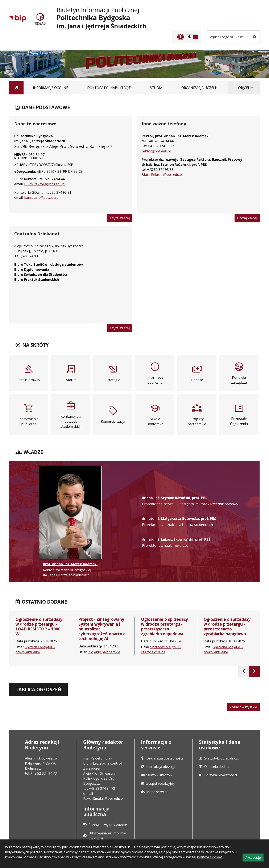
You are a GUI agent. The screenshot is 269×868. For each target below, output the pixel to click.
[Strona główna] (16, 88)
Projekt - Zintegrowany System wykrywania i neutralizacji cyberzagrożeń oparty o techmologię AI (102, 629)
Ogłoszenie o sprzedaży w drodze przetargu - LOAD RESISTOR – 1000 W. (39, 626)
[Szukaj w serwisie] (228, 37)
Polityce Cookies (210, 857)
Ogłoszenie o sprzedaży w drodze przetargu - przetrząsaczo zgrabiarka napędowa (164, 626)
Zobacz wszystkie (245, 708)
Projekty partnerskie (104, 652)
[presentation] (244, 671)
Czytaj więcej (121, 219)
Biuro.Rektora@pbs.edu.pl (45, 184)
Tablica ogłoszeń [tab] (38, 690)
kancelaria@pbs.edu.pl (42, 197)
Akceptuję (254, 858)
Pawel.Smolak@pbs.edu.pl (103, 799)
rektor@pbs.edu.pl (156, 151)
